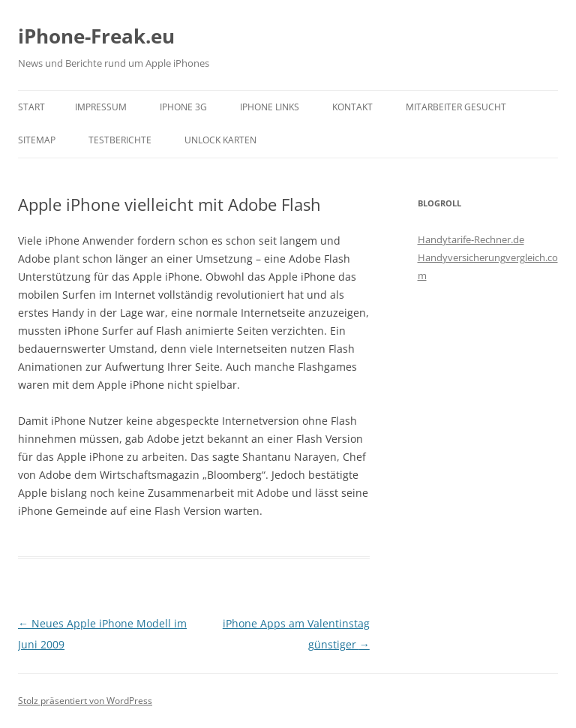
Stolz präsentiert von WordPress (85, 701)
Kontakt (352, 107)
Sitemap (37, 140)
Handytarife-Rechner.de (471, 239)
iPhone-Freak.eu (96, 36)
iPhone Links (270, 107)
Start (31, 107)
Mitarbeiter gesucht (456, 107)
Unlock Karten (220, 140)
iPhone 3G (183, 107)
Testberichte (120, 140)
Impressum (101, 107)
